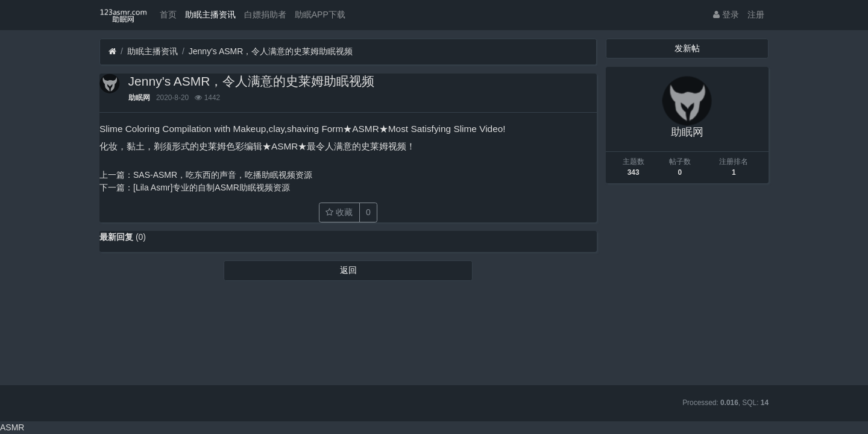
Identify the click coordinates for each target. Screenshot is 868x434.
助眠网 (139, 98)
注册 (756, 14)
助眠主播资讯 (210, 14)
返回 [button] (348, 270)
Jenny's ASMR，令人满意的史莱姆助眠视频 (271, 51)
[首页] (112, 52)
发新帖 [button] (687, 48)
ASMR (12, 427)
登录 (726, 14)
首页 (168, 14)
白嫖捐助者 (265, 14)
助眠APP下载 (320, 14)
